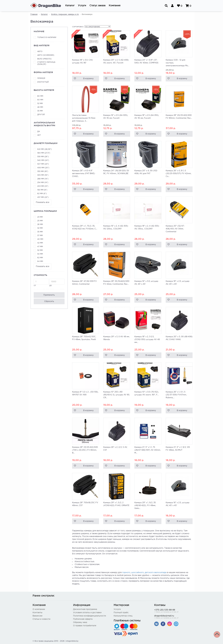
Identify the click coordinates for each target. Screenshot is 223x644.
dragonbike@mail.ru (172, 617)
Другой (41, 115)
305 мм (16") (43, 175)
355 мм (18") (43, 171)
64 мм (40, 261)
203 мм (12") (43, 186)
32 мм (40, 228)
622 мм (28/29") (44, 149)
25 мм (40, 221)
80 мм (40, 96)
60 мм (40, 100)
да (39, 132)
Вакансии (37, 616)
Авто (40, 52)
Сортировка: (78, 27)
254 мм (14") (43, 183)
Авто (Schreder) (46, 55)
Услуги (117, 609)
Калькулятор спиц (123, 616)
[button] (70, 6)
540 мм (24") (43, 160)
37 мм (40, 236)
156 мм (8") (42, 190)
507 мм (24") (43, 164)
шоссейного (138, 573)
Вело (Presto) (44, 59)
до (57, 283)
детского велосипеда (156, 573)
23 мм (40, 217)
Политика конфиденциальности (90, 616)
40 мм (40, 239)
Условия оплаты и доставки (87, 613)
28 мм (40, 224)
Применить (49, 295)
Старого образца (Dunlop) (46, 63)
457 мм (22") (43, 197)
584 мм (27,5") (44, 153)
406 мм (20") (43, 168)
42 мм (40, 243)
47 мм (40, 247)
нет (39, 135)
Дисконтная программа (85, 609)
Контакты (37, 613)
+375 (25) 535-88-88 (172, 611)
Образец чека (80, 622)
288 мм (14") (43, 179)
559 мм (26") (43, 157)
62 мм (40, 258)
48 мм (40, 107)
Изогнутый (43, 82)
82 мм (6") (42, 194)
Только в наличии (47, 37)
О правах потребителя (85, 626)
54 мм (40, 254)
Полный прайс (121, 613)
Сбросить (49, 301)
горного (126, 573)
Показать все (43, 202)
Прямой (41, 78)
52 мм (40, 104)
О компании (39, 609)
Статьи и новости (41, 619)
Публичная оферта (83, 619)
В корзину (88, 79)
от (41, 283)
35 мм (40, 111)
